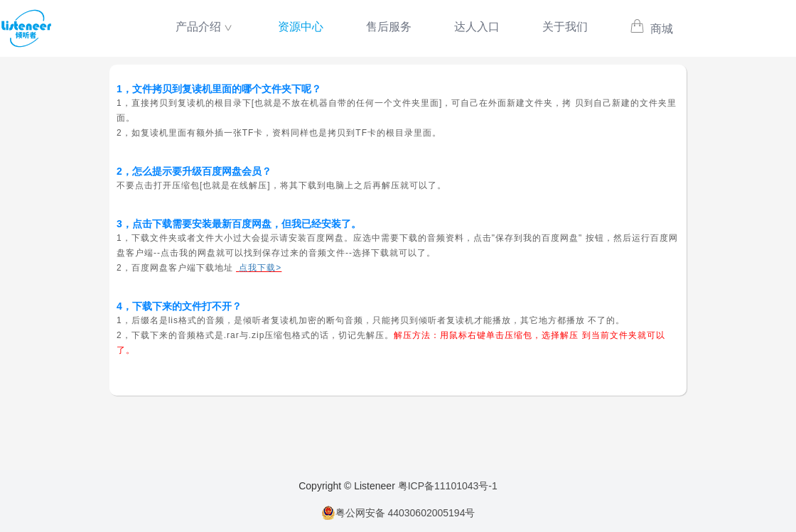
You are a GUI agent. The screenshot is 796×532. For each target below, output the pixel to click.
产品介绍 (198, 27)
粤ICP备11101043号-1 (448, 486)
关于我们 (565, 27)
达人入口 (477, 27)
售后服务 (389, 27)
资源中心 (301, 27)
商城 (651, 29)
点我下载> (260, 268)
